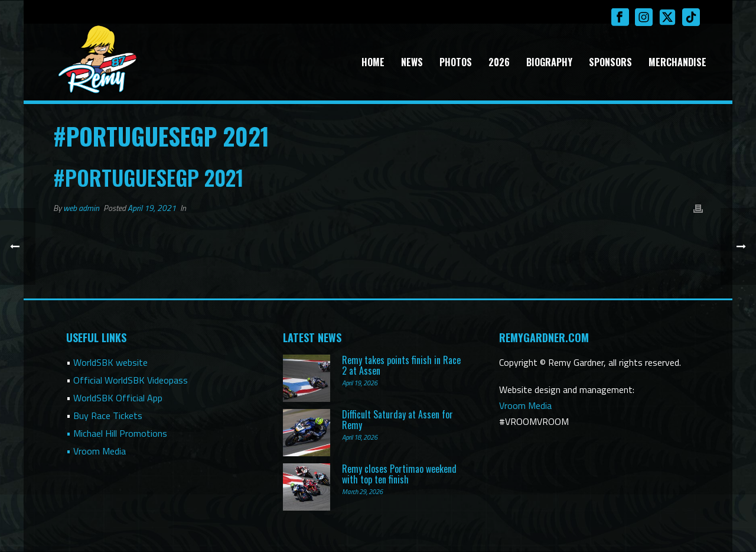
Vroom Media (525, 405)
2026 (499, 62)
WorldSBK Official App (118, 398)
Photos (456, 62)
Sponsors (610, 62)
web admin (81, 208)
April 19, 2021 (152, 208)
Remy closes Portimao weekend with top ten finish (399, 474)
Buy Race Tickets (108, 415)
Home (373, 62)
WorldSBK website (110, 362)
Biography (549, 62)
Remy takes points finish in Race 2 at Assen (401, 365)
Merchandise (677, 62)
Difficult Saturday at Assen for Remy (397, 420)
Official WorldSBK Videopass (131, 380)
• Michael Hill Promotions (117, 433)
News (412, 62)
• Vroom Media (96, 451)
